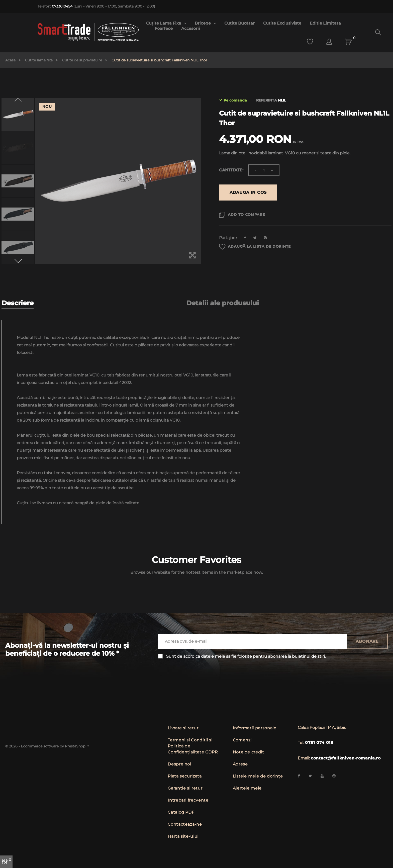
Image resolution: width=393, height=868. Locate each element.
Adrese (240, 764)
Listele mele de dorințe (258, 776)
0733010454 (62, 6)
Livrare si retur (183, 728)
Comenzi (242, 740)
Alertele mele (247, 788)
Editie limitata (325, 23)
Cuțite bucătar (239, 23)
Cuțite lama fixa (164, 23)
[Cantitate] (264, 170)
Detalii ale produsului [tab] (223, 303)
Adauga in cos (248, 192)
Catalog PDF (181, 812)
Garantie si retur (185, 788)
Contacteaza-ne (185, 824)
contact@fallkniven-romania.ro (346, 758)
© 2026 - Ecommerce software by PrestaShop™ (47, 746)
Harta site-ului (183, 836)
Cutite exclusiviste (282, 23)
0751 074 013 (319, 743)
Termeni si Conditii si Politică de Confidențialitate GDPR (193, 746)
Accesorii (191, 28)
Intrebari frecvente (188, 800)
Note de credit (249, 752)
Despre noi (179, 764)
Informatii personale (255, 728)
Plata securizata (185, 776)
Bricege (203, 23)
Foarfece (164, 28)
